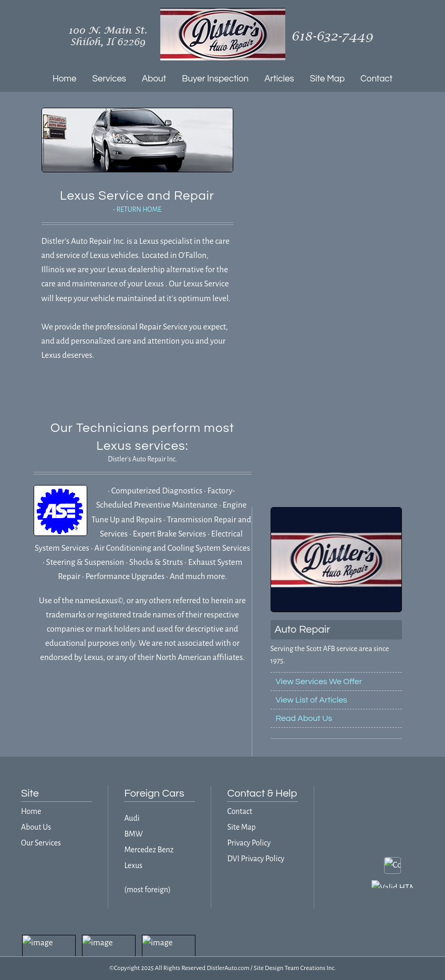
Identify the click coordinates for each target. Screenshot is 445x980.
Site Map (327, 79)
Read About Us (304, 718)
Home (65, 79)
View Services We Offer (319, 682)
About (154, 79)
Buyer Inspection (215, 79)
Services (110, 79)
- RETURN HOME (137, 210)
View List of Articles (312, 700)
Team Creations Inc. (310, 968)
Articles (279, 79)
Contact (376, 79)
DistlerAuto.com (228, 968)
